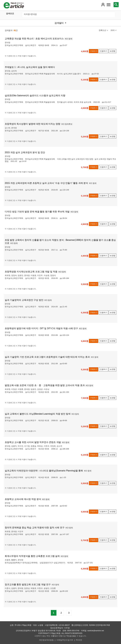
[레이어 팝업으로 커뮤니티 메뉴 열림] (109, 5)
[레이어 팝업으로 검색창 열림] (116, 5)
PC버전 (79, 640)
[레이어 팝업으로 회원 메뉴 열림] (103, 5)
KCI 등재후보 (67, 124)
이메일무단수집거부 (65, 640)
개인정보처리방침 (46, 640)
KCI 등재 (69, 39)
